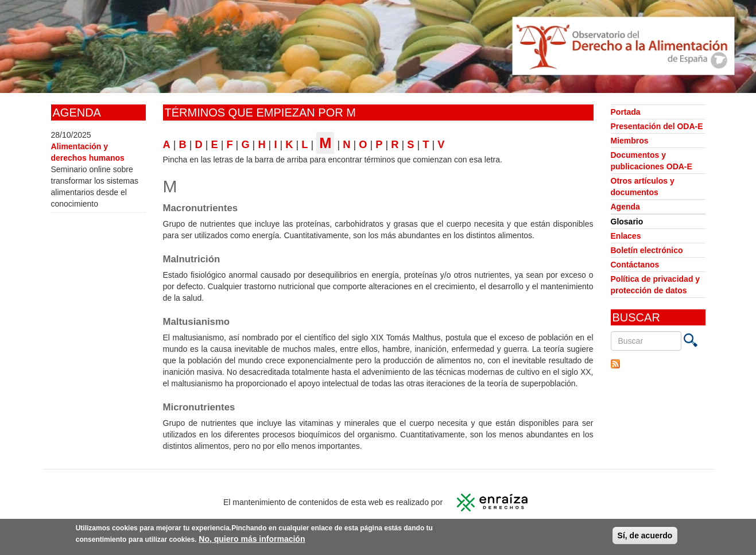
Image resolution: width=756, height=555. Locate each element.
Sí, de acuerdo (645, 537)
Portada (626, 112)
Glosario (627, 222)
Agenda (625, 207)
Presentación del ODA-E (657, 126)
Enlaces (626, 236)
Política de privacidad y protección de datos (656, 285)
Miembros (630, 141)
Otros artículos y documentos (643, 187)
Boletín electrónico (647, 250)
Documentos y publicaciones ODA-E (652, 161)
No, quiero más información (252, 540)
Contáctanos (635, 265)
